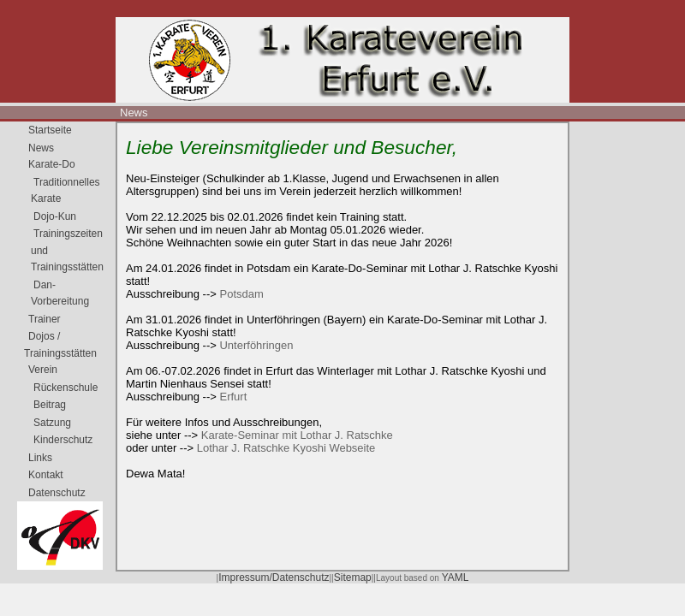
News (134, 113)
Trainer (45, 319)
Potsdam (241, 294)
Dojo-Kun (55, 216)
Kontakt (46, 475)
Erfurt (233, 397)
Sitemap (353, 577)
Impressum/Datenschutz (274, 577)
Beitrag (50, 405)
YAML (456, 577)
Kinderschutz (63, 440)
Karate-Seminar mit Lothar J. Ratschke (297, 435)
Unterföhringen (256, 345)
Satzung (52, 423)
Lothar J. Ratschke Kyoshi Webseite (286, 448)
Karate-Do (52, 164)
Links (40, 458)
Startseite (50, 130)
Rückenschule (66, 388)
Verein (43, 370)
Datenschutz (57, 493)
